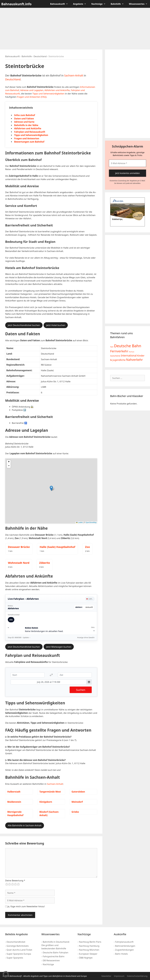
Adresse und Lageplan (32, 90)
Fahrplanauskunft (124, 942)
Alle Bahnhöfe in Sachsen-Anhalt (25, 825)
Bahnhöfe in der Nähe (26, 125)
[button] (51, 488)
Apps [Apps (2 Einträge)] (112, 347)
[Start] (28, 675)
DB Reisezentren (51, 960)
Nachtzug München (89, 950)
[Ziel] (75, 675)
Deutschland (40, 56)
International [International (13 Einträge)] (129, 356)
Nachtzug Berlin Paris (90, 942)
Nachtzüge (100, 4)
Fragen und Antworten (27, 138)
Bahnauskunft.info (16, 4)
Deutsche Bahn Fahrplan (56, 952)
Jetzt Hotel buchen (56, 325)
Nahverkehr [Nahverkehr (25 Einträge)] (134, 360)
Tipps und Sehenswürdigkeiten (48, 94)
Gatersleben (78, 792)
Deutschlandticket (16, 942)
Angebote (81, 4)
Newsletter (106, 976)
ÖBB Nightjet (86, 958)
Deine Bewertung (15, 880)
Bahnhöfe (119, 4)
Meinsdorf (77, 802)
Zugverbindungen (124, 950)
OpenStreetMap (91, 522)
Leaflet (79, 522)
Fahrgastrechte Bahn (54, 956)
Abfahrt (79, 607)
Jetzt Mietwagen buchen (59, 647)
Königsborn (46, 802)
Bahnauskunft (60, 4)
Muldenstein (14, 802)
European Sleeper (88, 954)
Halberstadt (14, 792)
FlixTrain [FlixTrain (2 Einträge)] (132, 352)
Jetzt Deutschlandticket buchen (24, 325)
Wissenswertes (139, 4)
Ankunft (89, 607)
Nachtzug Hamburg (89, 946)
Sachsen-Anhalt (74, 75)
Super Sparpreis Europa (19, 954)
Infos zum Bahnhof (25, 115)
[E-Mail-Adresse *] (127, 163)
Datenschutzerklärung (137, 976)
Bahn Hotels (121, 954)
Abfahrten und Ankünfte (57, 90)
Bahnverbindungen (125, 946)
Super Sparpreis (15, 958)
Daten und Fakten (24, 119)
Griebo (75, 812)
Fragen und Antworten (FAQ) (32, 97)
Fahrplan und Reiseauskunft (30, 132)
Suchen (81, 690)
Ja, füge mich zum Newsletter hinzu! (25, 906)
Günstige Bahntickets (18, 946)
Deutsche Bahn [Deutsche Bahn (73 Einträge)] (128, 346)
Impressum (119, 976)
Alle (11, 620)
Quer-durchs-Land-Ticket (19, 950)
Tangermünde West (50, 792)
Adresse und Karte (24, 122)
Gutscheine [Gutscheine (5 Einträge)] (115, 356)
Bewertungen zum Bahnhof (29, 142)
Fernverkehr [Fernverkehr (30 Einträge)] (119, 351)
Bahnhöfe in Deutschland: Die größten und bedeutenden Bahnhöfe (55, 945)
